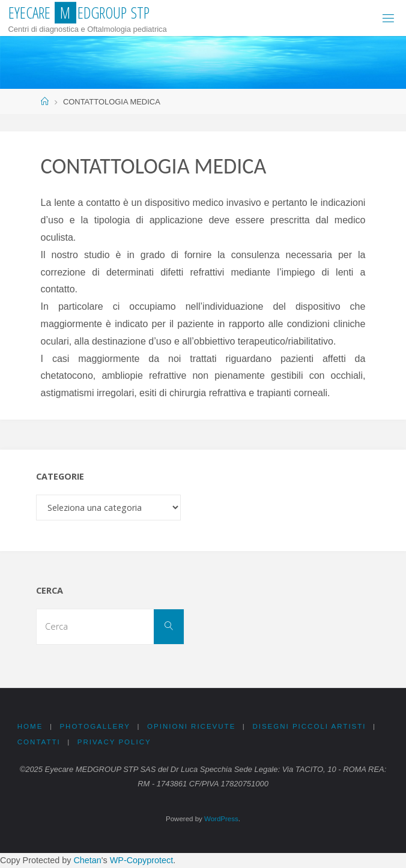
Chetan (87, 860)
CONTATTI (39, 742)
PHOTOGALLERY (95, 726)
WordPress (221, 819)
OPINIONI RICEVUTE (191, 726)
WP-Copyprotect (142, 860)
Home (30, 726)
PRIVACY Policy (114, 742)
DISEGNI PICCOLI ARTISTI (309, 726)
